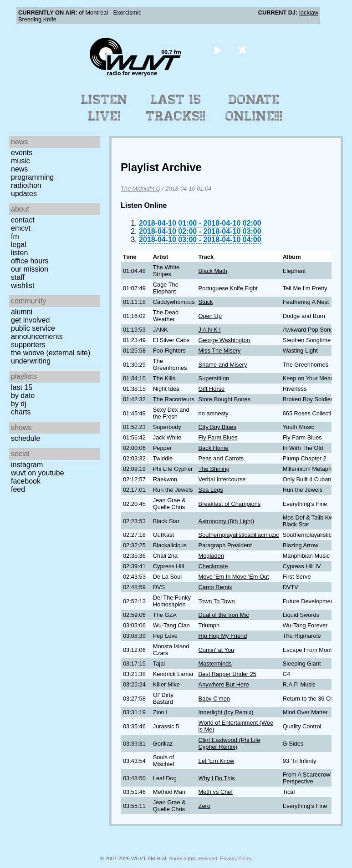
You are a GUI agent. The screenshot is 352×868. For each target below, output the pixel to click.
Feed (18, 489)
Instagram (27, 465)
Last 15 (22, 387)
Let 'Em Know (217, 761)
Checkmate (213, 566)
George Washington (224, 340)
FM (15, 236)
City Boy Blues (217, 427)
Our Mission (30, 269)
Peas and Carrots (221, 458)
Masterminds (215, 664)
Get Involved (30, 320)
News (19, 169)
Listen (19, 253)
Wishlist (23, 285)
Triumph (209, 625)
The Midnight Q (141, 189)
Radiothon (26, 185)
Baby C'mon (214, 699)
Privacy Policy (236, 858)
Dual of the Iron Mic (224, 615)
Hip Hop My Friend (223, 636)
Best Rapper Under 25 (227, 674)
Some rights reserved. (194, 858)
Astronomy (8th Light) (226, 521)
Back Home (214, 448)
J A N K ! (210, 330)
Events (22, 153)
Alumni (22, 312)
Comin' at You (217, 650)
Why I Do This (217, 778)
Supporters (28, 345)
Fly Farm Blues (218, 437)
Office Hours (30, 261)
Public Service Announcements (37, 332)
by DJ (19, 404)
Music (20, 161)
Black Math (213, 271)
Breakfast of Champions (230, 504)
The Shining (214, 469)
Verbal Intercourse (222, 479)
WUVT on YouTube (38, 473)
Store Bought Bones (225, 399)
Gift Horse (212, 389)
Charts (21, 412)
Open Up (210, 316)
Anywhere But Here (224, 684)
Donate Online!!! (254, 108)
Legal (19, 245)
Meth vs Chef (216, 792)
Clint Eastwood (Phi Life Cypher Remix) (230, 743)
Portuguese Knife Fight (228, 288)
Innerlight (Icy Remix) (226, 712)
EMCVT (21, 228)
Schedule (26, 438)
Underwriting (31, 361)
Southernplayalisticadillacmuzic (239, 535)
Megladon (211, 556)
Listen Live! (105, 108)
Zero (204, 806)
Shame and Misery (223, 365)
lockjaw (309, 13)
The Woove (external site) (51, 353)
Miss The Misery (220, 351)
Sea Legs (211, 490)
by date (23, 396)
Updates (24, 194)
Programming (32, 177)
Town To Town (217, 601)
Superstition (214, 378)
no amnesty (214, 413)
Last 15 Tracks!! (176, 108)
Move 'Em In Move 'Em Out (234, 577)
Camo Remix (215, 587)
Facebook (26, 481)
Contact (23, 220)
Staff (18, 277)
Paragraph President (225, 545)
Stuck (206, 302)
